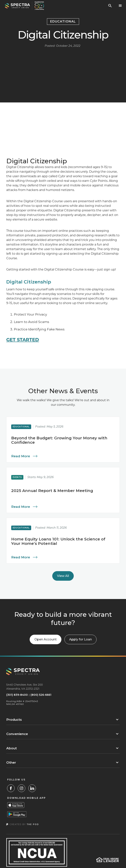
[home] (25, 6)
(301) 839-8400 (17, 695)
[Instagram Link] (21, 788)
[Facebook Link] (11, 788)
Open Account (46, 639)
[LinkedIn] (32, 788)
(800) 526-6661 (41, 695)
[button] (120, 6)
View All (63, 576)
